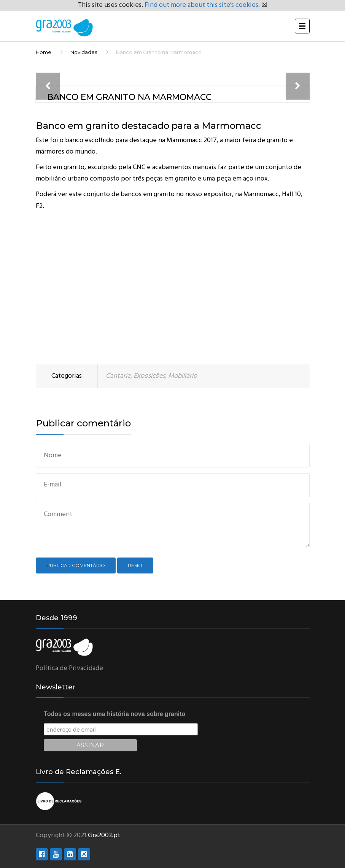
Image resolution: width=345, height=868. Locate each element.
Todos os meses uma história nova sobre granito (114, 714)
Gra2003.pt (104, 836)
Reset (135, 565)
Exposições (149, 376)
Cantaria (118, 376)
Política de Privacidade (69, 668)
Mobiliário (183, 376)
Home (44, 52)
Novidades (84, 52)
